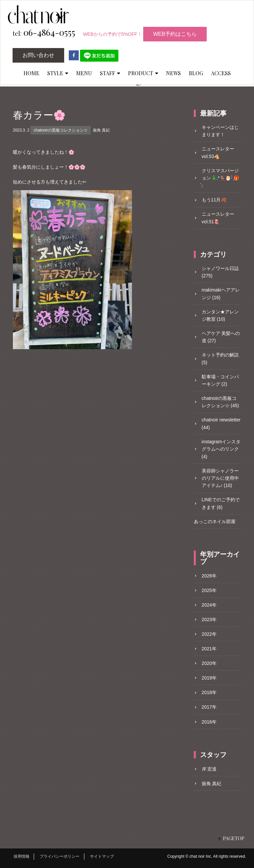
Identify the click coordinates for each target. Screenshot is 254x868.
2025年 (209, 590)
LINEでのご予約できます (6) (221, 503)
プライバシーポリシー (60, 856)
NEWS (173, 73)
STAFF (110, 73)
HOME (31, 73)
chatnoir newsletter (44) (221, 423)
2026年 (209, 576)
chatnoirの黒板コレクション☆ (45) (220, 402)
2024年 (209, 605)
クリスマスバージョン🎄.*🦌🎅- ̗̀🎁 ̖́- (221, 178)
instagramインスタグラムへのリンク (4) (221, 449)
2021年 (209, 649)
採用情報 (21, 856)
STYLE (58, 73)
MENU (84, 73)
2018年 (209, 692)
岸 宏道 (209, 769)
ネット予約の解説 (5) (220, 358)
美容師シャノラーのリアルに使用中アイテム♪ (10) (220, 478)
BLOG (196, 73)
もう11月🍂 (214, 200)
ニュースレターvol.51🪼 (218, 218)
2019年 (209, 678)
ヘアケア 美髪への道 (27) (221, 337)
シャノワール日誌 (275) (220, 272)
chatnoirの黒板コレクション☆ (61, 130)
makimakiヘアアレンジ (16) (221, 294)
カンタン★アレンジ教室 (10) (220, 315)
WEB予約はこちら (175, 34)
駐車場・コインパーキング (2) (220, 380)
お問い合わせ (38, 55)
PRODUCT (143, 73)
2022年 (209, 634)
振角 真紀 (101, 130)
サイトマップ (102, 856)
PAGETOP (234, 838)
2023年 (209, 620)
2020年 (209, 663)
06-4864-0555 (44, 33)
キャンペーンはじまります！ (220, 131)
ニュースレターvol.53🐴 (218, 152)
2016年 (209, 722)
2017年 (209, 707)
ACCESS (221, 73)
